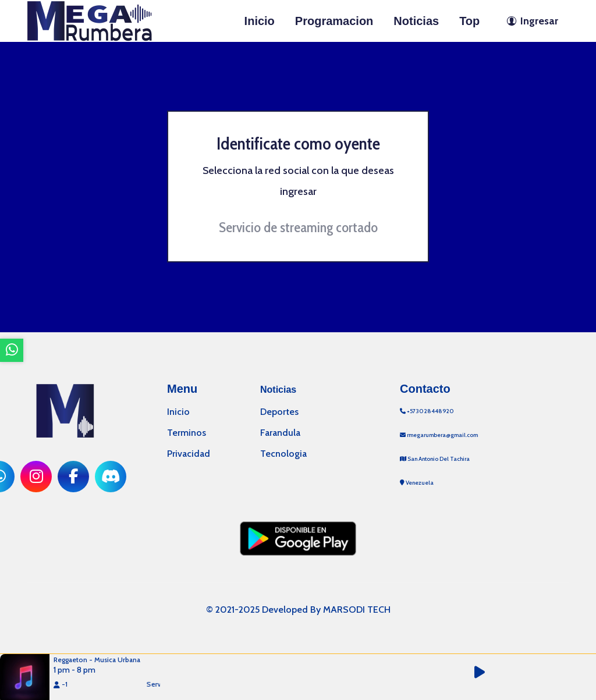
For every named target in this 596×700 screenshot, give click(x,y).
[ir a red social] (36, 477)
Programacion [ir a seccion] (334, 21)
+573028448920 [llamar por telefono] (427, 411)
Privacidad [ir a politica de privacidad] (189, 454)
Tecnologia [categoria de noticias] (283, 454)
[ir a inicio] (90, 20)
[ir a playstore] (298, 538)
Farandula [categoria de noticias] (280, 433)
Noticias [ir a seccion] (416, 21)
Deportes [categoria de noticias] (279, 412)
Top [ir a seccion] (469, 21)
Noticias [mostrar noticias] (278, 390)
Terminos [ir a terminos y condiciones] (187, 433)
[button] (486, 672)
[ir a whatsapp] (12, 350)
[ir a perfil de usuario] (529, 21)
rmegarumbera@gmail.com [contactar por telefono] (439, 435)
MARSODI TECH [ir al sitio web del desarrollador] (357, 610)
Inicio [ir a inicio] (260, 21)
